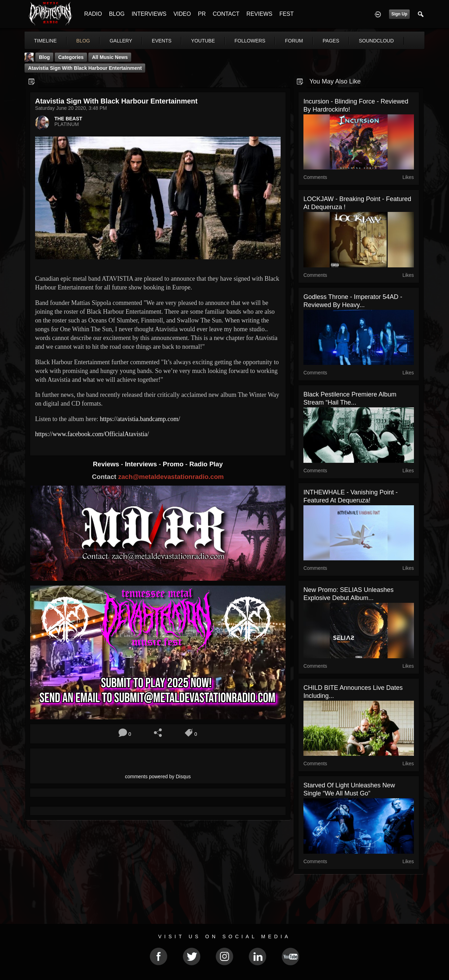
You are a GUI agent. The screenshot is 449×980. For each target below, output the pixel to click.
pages (331, 41)
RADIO (93, 14)
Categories (71, 57)
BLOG (117, 14)
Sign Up (399, 14)
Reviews (107, 464)
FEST (286, 14)
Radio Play (206, 464)
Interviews (142, 464)
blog (83, 41)
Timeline (45, 41)
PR (202, 14)
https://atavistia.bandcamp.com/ (140, 419)
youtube (203, 41)
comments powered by (158, 776)
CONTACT (226, 14)
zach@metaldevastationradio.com (171, 477)
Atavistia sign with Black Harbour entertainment (85, 68)
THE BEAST (68, 119)
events (162, 41)
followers (250, 41)
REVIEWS (260, 14)
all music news (110, 57)
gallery (121, 41)
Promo (174, 464)
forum (294, 41)
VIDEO (182, 14)
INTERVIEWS (149, 14)
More (369, 41)
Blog (44, 57)
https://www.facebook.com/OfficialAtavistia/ (92, 434)
